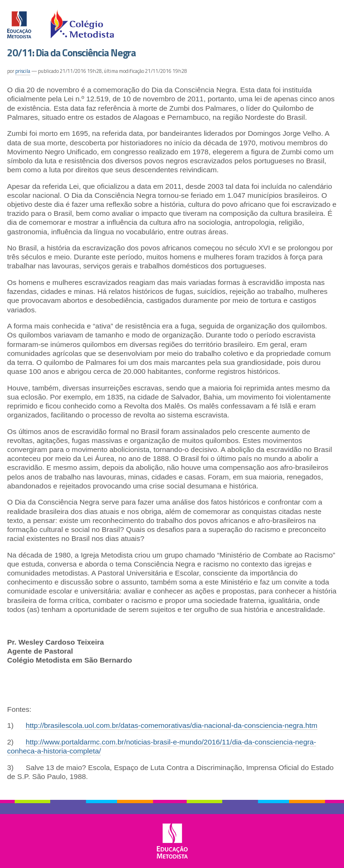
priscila (23, 71)
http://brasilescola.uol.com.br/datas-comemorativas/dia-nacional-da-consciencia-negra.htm (172, 725)
